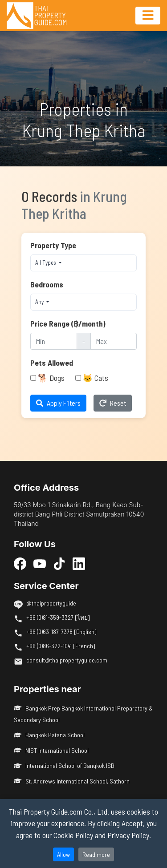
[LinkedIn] (79, 563)
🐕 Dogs (51, 378)
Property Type (53, 245)
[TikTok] (59, 563)
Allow (63, 854)
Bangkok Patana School (49, 735)
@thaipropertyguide (51, 603)
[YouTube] (40, 563)
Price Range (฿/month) (68, 323)
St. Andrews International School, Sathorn (72, 781)
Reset (113, 403)
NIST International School (51, 750)
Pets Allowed (52, 363)
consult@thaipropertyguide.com (67, 660)
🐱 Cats (96, 378)
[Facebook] (20, 563)
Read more (96, 854)
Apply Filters (58, 403)
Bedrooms (47, 284)
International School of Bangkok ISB (64, 765)
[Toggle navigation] (148, 16)
